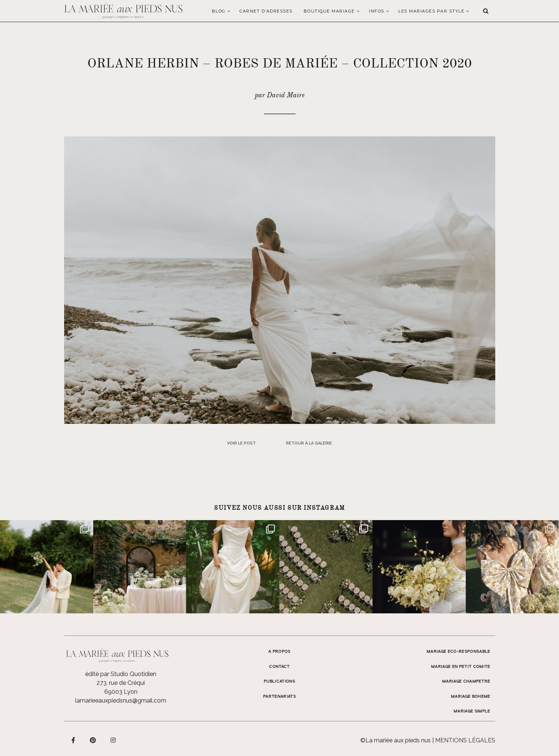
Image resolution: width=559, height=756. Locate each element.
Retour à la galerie (309, 443)
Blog (219, 11)
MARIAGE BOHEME (471, 697)
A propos (279, 652)
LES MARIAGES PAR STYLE (431, 11)
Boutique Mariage (329, 11)
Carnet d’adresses (266, 11)
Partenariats (279, 697)
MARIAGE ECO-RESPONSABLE (459, 652)
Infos (377, 11)
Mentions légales (465, 740)
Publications (279, 682)
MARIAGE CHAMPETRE (466, 682)
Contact (279, 667)
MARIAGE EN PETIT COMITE (461, 667)
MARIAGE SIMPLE (472, 711)
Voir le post (241, 443)
